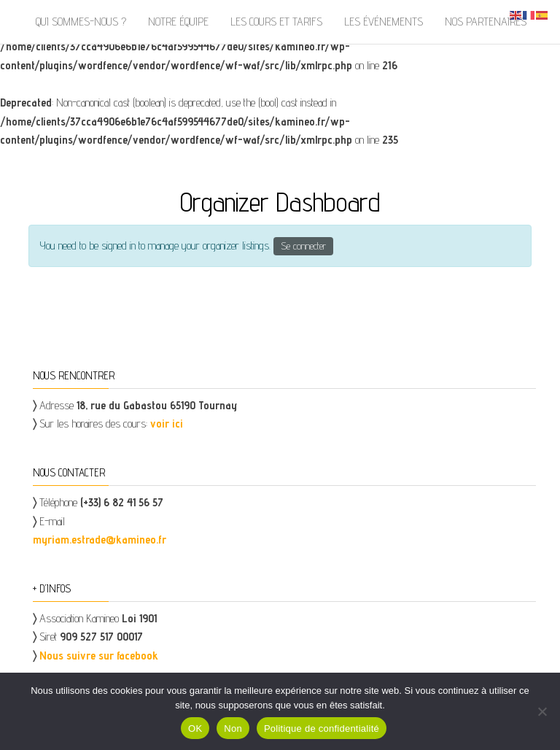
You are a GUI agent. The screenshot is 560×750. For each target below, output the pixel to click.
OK (195, 728)
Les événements (384, 22)
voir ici (167, 424)
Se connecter (303, 246)
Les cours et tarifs (276, 22)
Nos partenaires (486, 22)
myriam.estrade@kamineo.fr (100, 540)
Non (233, 728)
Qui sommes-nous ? (81, 22)
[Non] (542, 711)
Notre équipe (178, 22)
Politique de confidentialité (322, 728)
